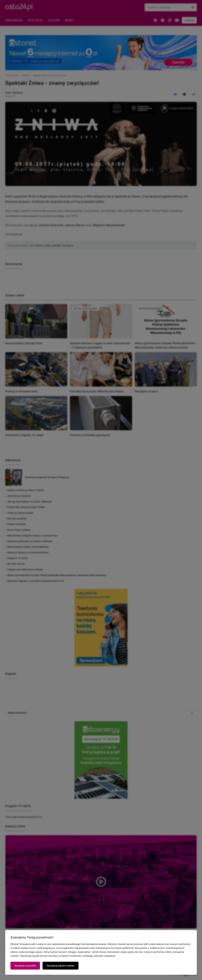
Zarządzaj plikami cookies (61, 966)
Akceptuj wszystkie (25, 966)
